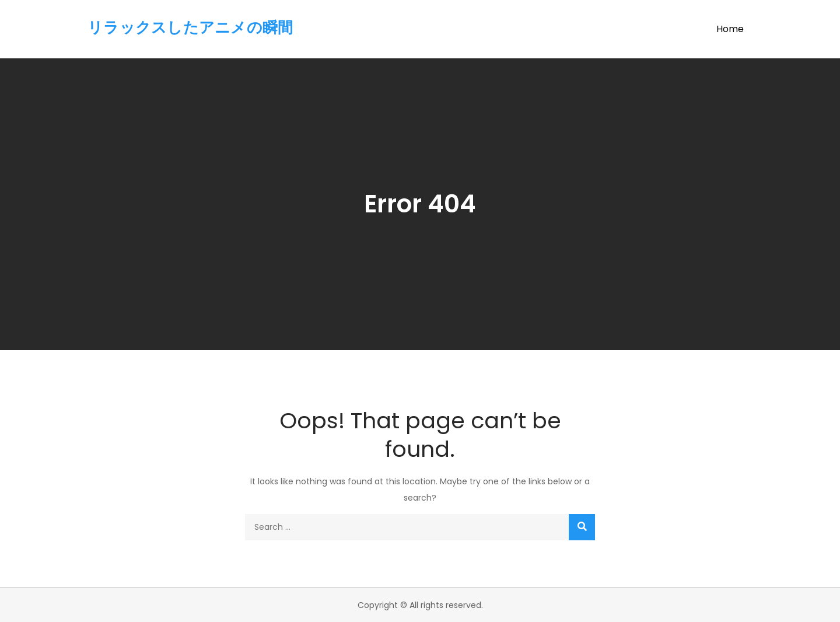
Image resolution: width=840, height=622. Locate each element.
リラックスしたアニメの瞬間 (190, 27)
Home (730, 29)
